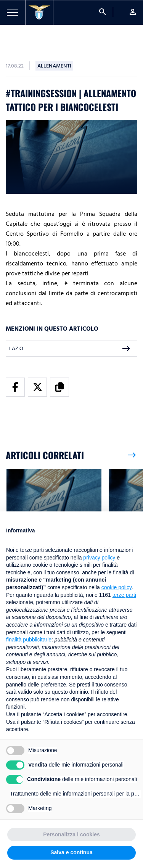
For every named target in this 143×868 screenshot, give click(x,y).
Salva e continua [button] (71, 852)
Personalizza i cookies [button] (71, 834)
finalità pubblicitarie (29, 640)
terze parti (124, 595)
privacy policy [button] (99, 558)
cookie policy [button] (116, 587)
